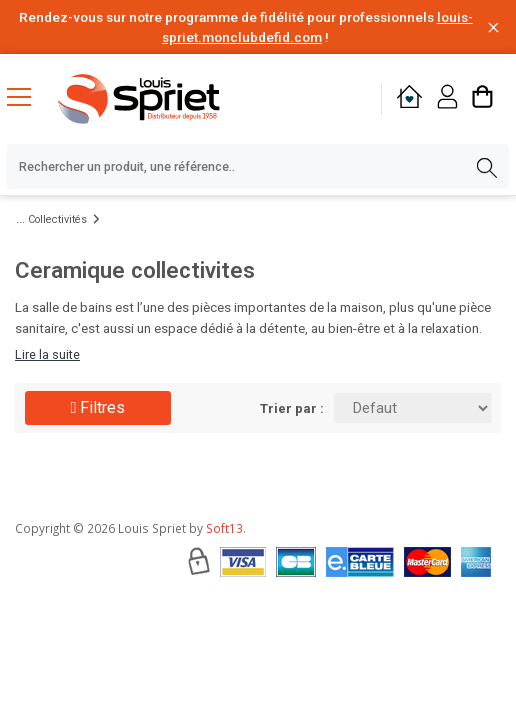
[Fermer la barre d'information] (493, 27)
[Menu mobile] (27, 96)
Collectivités (57, 219)
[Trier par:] (412, 408)
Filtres (98, 407)
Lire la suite (47, 354)
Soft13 (224, 528)
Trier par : (292, 408)
